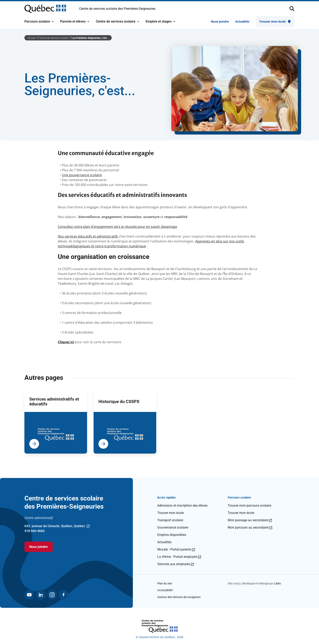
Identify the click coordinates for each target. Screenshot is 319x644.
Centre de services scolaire (117, 21)
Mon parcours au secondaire (250, 527)
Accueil (32, 38)
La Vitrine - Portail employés (179, 557)
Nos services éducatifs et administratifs (88, 236)
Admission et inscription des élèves (182, 506)
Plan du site (165, 583)
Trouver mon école (275, 22)
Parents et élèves (75, 21)
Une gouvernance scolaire (82, 175)
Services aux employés (175, 564)
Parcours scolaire (39, 21)
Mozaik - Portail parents (176, 549)
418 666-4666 (34, 531)
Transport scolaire (170, 520)
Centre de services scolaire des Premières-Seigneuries (117, 9)
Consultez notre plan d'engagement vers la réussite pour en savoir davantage (117, 227)
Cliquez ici (66, 342)
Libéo (277, 583)
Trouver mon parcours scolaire (249, 506)
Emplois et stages (160, 21)
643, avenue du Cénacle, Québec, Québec (57, 526)
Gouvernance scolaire (173, 527)
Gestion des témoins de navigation (179, 597)
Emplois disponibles (172, 535)
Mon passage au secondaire (250, 520)
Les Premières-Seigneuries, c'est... (90, 38)
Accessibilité (165, 590)
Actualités (242, 21)
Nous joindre (220, 21)
